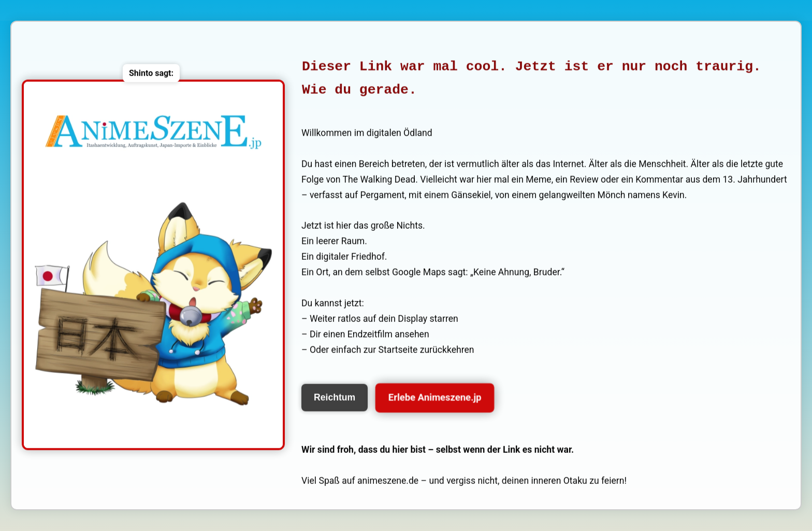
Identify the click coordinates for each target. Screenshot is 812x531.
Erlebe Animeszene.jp (435, 398)
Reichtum (335, 398)
